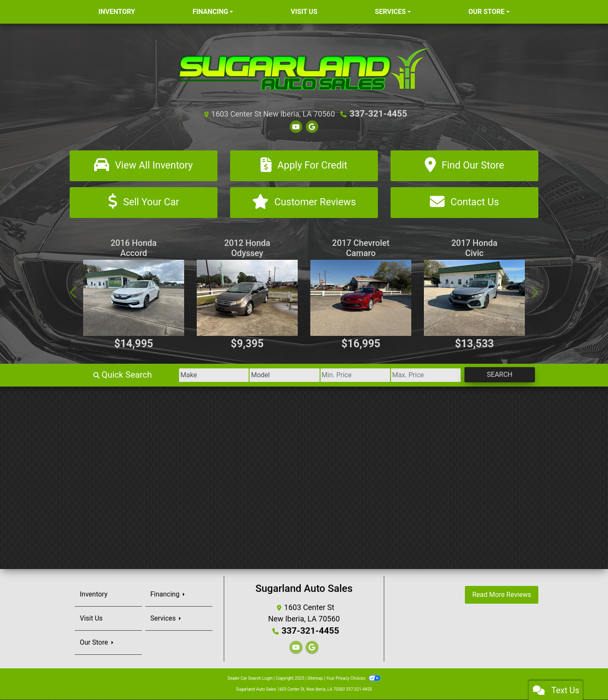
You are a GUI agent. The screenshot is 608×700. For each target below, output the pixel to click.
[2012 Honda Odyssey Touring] (247, 298)
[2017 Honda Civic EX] (474, 298)
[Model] (256, 376)
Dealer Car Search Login (250, 679)
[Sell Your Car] (144, 203)
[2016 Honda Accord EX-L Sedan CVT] (134, 298)
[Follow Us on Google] (312, 127)
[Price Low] (335, 376)
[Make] (177, 376)
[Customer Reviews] (304, 203)
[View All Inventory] (144, 165)
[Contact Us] (464, 203)
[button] (74, 293)
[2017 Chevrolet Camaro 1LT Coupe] (361, 298)
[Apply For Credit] (304, 165)
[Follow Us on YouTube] (296, 127)
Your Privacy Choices (353, 679)
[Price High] (414, 376)
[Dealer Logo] (304, 68)
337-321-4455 (379, 114)
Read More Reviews (502, 595)
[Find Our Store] (464, 165)
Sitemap (315, 679)
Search (495, 375)
